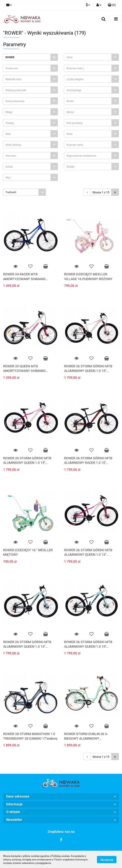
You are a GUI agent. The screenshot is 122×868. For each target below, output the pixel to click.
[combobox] (91, 57)
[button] (112, 5)
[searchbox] (28, 68)
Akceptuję (107, 860)
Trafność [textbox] (11, 192)
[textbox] (88, 57)
